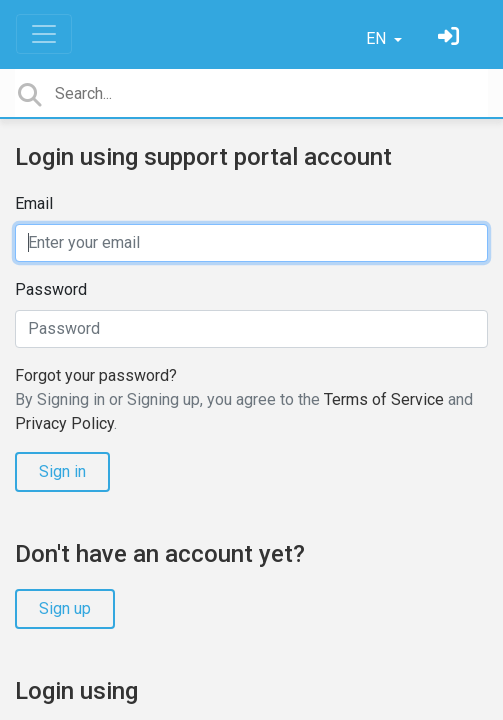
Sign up (65, 608)
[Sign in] (451, 38)
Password (51, 289)
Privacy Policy (64, 423)
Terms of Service (384, 399)
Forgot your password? (96, 375)
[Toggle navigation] (44, 34)
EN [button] (378, 38)
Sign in (62, 471)
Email (34, 203)
